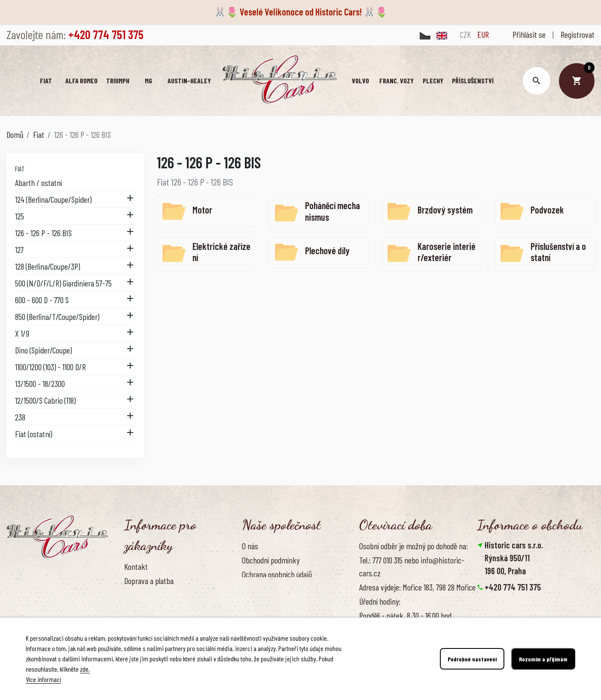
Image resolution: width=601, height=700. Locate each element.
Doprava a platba (149, 581)
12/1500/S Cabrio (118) (45, 400)
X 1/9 (22, 333)
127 (19, 250)
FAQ (129, 609)
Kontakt (136, 566)
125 (20, 216)
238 (20, 417)
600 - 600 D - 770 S (42, 300)
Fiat (20, 169)
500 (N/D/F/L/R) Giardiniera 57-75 (63, 283)
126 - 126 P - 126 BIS (43, 233)
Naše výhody (260, 603)
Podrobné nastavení (472, 659)
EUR (483, 34)
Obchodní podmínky (271, 560)
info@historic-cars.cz (520, 600)
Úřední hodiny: (380, 601)
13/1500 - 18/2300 (40, 383)
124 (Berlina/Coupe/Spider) (53, 199)
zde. (85, 669)
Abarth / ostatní (38, 183)
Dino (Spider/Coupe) (43, 350)
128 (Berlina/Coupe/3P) (47, 266)
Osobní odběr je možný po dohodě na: (413, 546)
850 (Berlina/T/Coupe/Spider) (57, 317)
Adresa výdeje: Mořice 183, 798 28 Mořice (417, 587)
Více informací (43, 679)
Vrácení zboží (143, 595)
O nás (250, 546)
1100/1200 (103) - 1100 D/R (50, 367)
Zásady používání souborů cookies (291, 588)
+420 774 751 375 (513, 587)
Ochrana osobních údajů (277, 574)
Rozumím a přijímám (543, 659)
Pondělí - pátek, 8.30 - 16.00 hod (405, 615)
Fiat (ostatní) (34, 434)
